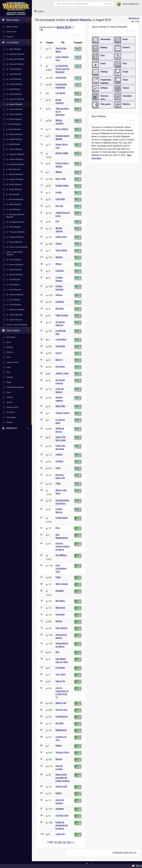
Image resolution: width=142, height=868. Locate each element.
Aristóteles (60, 366)
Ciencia (59, 244)
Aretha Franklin (62, 153)
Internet (59, 759)
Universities (10, 412)
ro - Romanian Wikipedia (15, 237)
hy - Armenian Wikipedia (15, 159)
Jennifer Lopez (62, 373)
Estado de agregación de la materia (62, 825)
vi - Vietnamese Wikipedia (15, 310)
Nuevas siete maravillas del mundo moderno (63, 778)
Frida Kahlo (60, 199)
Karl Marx (60, 723)
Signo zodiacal (62, 129)
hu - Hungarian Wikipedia (15, 154)
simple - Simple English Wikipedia (14, 253)
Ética (58, 528)
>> (73, 842)
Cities (8, 357)
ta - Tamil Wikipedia (13, 280)
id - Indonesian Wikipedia (15, 164)
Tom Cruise (60, 674)
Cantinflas (60, 302)
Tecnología (60, 346)
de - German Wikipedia (14, 84)
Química (59, 295)
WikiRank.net (16, 428)
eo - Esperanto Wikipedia (15, 99)
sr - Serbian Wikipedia (14, 270)
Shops (9, 392)
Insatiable (60, 591)
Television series (12, 407)
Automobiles (11, 337)
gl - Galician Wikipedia (14, 134)
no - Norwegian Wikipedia (15, 222)
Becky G (59, 360)
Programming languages (15, 387)
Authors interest (12, 27)
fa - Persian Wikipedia (14, 119)
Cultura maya (61, 237)
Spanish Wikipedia (128, 4)
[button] (74, 35)
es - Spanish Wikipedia (14, 104)
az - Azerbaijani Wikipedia (15, 54)
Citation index (11, 32)
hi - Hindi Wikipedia (13, 144)
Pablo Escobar (62, 315)
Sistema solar (61, 786)
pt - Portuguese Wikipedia (16, 232)
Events (9, 367)
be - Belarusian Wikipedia (15, 59)
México (59, 264)
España (59, 192)
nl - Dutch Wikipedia (13, 209)
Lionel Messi (61, 339)
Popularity (10, 37)
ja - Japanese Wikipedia (15, 174)
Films (8, 372)
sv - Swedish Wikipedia (14, 275)
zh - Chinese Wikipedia (14, 320)
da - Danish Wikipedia (14, 79)
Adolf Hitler (60, 406)
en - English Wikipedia (14, 94)
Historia (59, 621)
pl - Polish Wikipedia (14, 227)
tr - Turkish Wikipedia (14, 290)
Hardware (60, 809)
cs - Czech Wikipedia (14, 74)
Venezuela (60, 614)
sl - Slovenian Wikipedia (15, 265)
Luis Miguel (60, 93)
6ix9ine (59, 793)
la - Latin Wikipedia (13, 194)
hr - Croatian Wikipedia (14, 149)
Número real (61, 703)
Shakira (59, 746)
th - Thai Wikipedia (13, 285)
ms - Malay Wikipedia (14, 204)
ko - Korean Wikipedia (14, 189)
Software (9, 397)
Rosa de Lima (61, 710)
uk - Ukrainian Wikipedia (15, 295)
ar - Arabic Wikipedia (14, 49)
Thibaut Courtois (63, 413)
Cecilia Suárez (62, 518)
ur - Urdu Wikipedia (13, 300)
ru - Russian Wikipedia (14, 242)
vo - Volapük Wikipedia (14, 315)
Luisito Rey (60, 834)
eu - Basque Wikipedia (14, 114)
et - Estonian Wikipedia (14, 109)
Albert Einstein (62, 584)
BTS (57, 221)
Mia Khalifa (60, 601)
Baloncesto (60, 608)
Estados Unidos (62, 185)
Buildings (10, 347)
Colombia (59, 271)
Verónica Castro (62, 752)
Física (58, 468)
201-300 (67, 842)
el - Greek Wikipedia (13, 89)
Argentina (60, 308)
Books (9, 342)
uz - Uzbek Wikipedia (14, 305)
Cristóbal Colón (62, 815)
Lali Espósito (61, 77)
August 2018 (64, 27)
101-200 (58, 842)
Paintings (10, 377)
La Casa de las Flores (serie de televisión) (62, 69)
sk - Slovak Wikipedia (14, 260)
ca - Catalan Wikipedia (14, 69)
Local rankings (15, 42)
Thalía (58, 483)
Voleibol (59, 454)
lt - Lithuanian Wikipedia (15, 199)
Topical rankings (15, 330)
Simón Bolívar (61, 250)
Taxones (9, 402)
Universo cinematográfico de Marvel (63, 547)
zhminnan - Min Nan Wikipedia (17, 325)
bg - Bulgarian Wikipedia (15, 64)
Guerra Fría (60, 681)
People (9, 382)
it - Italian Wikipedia (13, 169)
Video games (11, 417)
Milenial (59, 172)
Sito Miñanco (61, 555)
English (40, 11)
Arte (57, 652)
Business (9, 352)
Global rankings (15, 20)
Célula (58, 577)
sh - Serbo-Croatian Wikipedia (17, 247)
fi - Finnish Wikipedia (14, 124)
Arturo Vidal (61, 179)
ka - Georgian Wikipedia (15, 179)
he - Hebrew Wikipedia (14, 139)
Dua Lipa (59, 206)
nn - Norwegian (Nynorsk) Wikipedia (15, 216)
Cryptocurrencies (12, 362)
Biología (59, 257)
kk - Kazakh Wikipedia (14, 184)
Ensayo (59, 353)
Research (108, 4)
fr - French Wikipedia (14, 129)
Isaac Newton (61, 628)
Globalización (61, 730)
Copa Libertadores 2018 (61, 568)
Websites (10, 422)
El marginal (60, 668)
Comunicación (62, 716)
